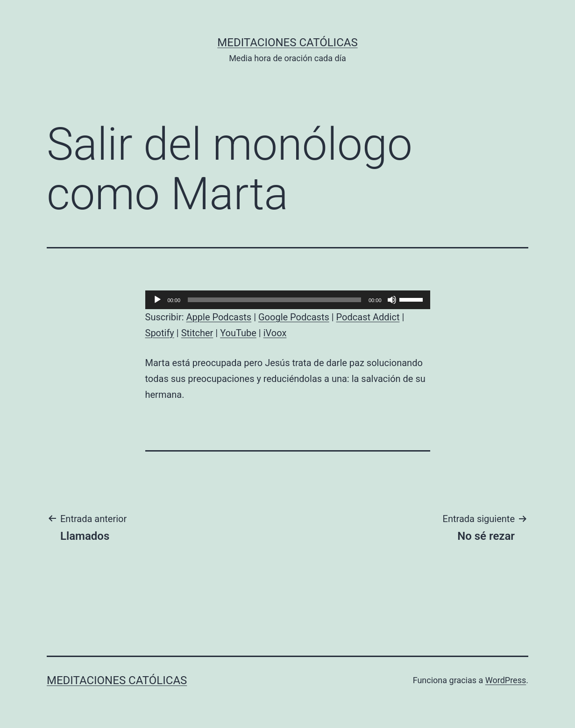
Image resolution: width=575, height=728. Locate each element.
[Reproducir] (157, 300)
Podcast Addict (368, 317)
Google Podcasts (294, 317)
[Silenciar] (392, 300)
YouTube (238, 333)
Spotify (160, 333)
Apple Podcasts (219, 317)
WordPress (506, 680)
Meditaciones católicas (287, 42)
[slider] (274, 300)
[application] (288, 300)
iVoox (275, 333)
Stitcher (197, 333)
